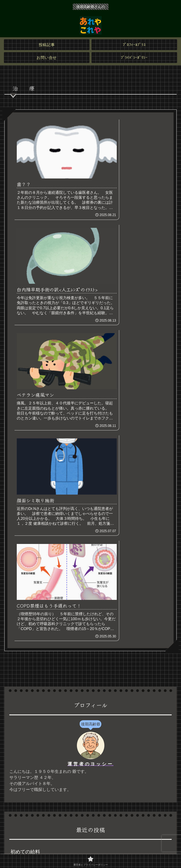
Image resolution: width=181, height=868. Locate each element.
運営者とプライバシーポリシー (91, 850)
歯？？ (18, 656)
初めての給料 (25, 598)
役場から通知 (25, 613)
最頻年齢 (20, 642)
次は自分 (20, 627)
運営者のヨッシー (90, 511)
